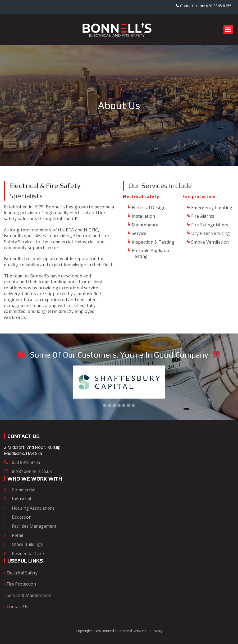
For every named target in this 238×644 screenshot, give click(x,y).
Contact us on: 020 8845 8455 (204, 6)
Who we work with (35, 479)
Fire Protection (20, 584)
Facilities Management (34, 526)
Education (22, 517)
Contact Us (16, 606)
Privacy (157, 631)
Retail (17, 535)
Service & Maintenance (28, 595)
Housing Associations (33, 508)
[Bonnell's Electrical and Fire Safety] (119, 29)
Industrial (21, 499)
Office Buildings (27, 544)
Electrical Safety (21, 573)
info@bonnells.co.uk (32, 471)
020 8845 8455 (26, 462)
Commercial (24, 490)
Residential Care (28, 554)
